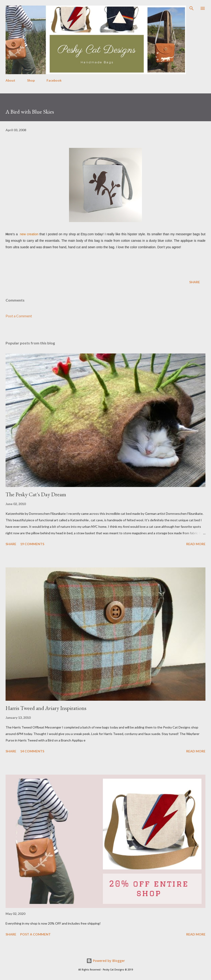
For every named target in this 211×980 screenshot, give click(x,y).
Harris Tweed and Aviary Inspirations (46, 708)
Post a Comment (19, 316)
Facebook (54, 80)
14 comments (32, 751)
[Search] (192, 8)
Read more (196, 544)
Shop (31, 80)
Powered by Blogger (106, 961)
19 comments (32, 544)
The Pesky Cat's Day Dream (36, 494)
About (10, 80)
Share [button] (195, 282)
